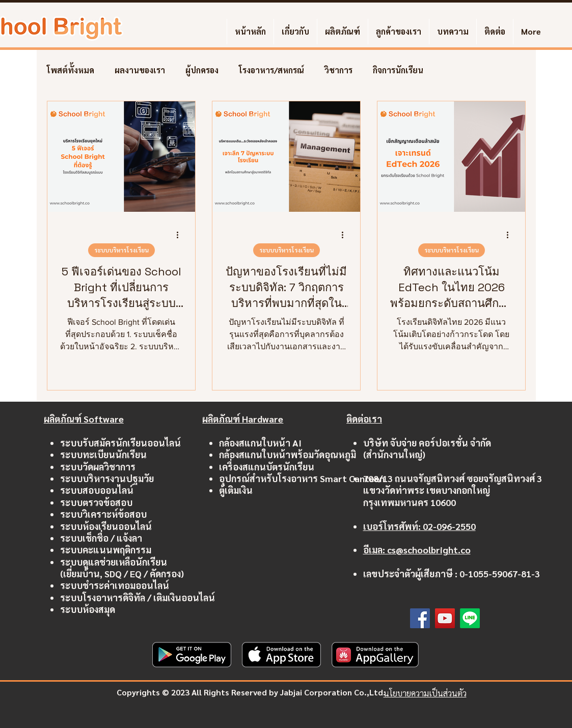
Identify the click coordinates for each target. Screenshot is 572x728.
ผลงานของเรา (140, 70)
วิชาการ (338, 70)
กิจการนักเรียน (398, 70)
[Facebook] (420, 618)
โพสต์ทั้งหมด (71, 70)
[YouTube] (445, 618)
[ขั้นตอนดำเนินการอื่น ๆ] (181, 235)
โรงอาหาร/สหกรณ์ (271, 70)
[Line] (470, 618)
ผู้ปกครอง (202, 70)
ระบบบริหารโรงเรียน (121, 250)
